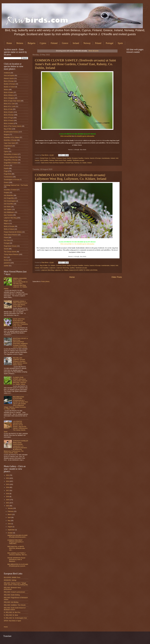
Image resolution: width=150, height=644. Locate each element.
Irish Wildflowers (9, 212)
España (6, 168)
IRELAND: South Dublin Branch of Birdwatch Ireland (15, 609)
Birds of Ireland (9, 123)
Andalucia (7, 73)
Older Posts (117, 277)
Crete (6, 149)
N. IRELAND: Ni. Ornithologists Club (15, 618)
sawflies (69, 160)
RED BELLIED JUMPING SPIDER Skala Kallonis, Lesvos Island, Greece (20, 361)
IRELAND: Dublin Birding (12, 595)
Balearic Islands (9, 78)
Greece (65, 43)
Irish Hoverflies (9, 204)
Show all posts (93, 51)
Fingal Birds (8, 174)
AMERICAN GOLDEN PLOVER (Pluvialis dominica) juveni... (17, 536)
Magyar (6, 221)
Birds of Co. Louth (10, 106)
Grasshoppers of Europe (12, 180)
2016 (8, 487)
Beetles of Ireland (9, 87)
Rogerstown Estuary (10, 246)
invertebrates (106, 158)
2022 (8, 506)
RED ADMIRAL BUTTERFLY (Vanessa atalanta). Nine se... (18, 554)
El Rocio (7, 165)
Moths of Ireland (9, 229)
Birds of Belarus (9, 95)
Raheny (52, 160)
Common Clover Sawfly (64, 158)
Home (9, 43)
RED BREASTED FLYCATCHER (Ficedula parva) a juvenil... (18, 565)
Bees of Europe (9, 81)
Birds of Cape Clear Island (12, 101)
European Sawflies (78, 158)
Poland (98, 43)
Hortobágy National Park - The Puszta (16, 185)
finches (6, 260)
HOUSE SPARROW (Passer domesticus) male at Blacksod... (16, 560)
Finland (54, 43)
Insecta (87, 158)
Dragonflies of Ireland (11, 163)
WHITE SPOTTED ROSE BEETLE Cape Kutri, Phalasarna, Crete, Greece (20, 322)
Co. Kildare (52, 265)
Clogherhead (8, 146)
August (10, 527)
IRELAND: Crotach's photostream (14, 592)
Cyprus (43, 43)
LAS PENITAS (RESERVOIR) (16, 426)
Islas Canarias (8, 215)
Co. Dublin (52, 158)
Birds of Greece (9, 120)
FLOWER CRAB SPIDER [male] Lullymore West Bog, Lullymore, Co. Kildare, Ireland (20, 381)
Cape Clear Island (10, 143)
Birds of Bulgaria (9, 98)
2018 (8, 494)
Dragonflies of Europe (11, 160)
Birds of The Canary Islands (13, 126)
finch (5, 257)
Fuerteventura (8, 177)
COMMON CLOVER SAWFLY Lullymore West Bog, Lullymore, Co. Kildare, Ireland (71, 177)
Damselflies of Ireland (11, 154)
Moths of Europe (9, 226)
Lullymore (52, 268)
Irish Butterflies (9, 195)
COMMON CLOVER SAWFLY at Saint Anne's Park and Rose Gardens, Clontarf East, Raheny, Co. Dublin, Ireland (75, 64)
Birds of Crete (8, 109)
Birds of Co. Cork (9, 104)
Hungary (7, 192)
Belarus (20, 43)
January (10, 508)
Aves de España (9, 75)
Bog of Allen (44, 265)
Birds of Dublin (8, 92)
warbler (6, 266)
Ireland (76, 43)
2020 (8, 500)
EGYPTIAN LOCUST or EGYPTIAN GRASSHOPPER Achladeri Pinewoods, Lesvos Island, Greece (20, 343)
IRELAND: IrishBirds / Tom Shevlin (15, 605)
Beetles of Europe (9, 84)
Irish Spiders (8, 209)
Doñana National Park (11, 157)
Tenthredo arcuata (78, 160)
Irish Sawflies (44, 160)
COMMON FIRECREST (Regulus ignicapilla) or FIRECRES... (15, 542)
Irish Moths (7, 207)
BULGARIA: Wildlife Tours (12, 577)
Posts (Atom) (45, 281)
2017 (8, 490)
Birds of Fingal (8, 118)
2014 (8, 481)
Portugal (110, 43)
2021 (8, 503)
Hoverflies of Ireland (10, 190)
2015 (8, 484)
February (11, 511)
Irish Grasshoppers (10, 201)
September (11, 530)
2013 (8, 478)
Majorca (6, 223)
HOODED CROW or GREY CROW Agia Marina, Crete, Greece (20, 304)
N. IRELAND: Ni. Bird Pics (12, 612)
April (9, 517)
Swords (6, 249)
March (10, 514)
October (10, 533)
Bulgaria (31, 43)
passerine (7, 263)
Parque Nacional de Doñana (13, 232)
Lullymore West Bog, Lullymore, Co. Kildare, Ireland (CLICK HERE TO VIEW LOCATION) (69, 270)
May (9, 521)
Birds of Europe (9, 115)
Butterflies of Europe (10, 140)
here (73, 136)
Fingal (6, 171)
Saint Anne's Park (60, 160)
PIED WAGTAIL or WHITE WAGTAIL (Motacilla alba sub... (16, 548)
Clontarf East (44, 158)
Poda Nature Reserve (11, 235)
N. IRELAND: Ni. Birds (11, 615)
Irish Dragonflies (9, 198)
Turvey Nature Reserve (11, 254)
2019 (8, 497)
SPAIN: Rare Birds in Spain (12, 621)
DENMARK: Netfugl (10, 580)
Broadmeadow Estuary (11, 132)
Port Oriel (7, 240)
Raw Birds (45, 155)
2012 (8, 475)
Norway (87, 43)
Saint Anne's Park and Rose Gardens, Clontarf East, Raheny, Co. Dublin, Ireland (66, 163)
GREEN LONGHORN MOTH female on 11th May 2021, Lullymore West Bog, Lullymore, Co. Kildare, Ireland (16, 284)
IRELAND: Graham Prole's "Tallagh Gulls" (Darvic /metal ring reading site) (16, 584)
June (9, 524)
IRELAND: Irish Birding (11, 602)
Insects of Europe (95, 158)
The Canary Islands (10, 252)
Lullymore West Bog (63, 268)
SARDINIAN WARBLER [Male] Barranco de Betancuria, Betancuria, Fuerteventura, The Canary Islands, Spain (16, 447)
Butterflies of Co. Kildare (12, 137)
